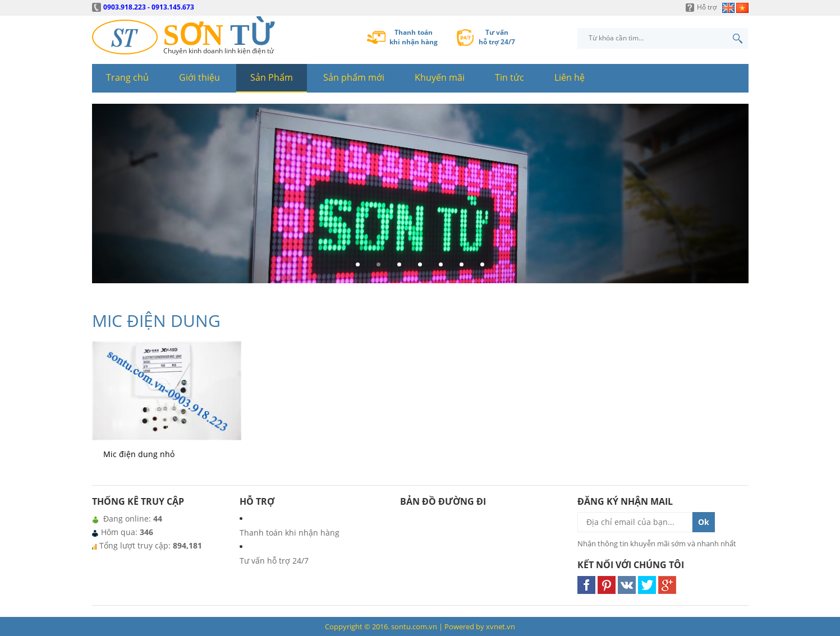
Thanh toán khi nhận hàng (290, 533)
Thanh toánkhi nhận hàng (414, 37)
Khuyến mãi (440, 77)
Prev (104, 198)
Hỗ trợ (707, 7)
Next (737, 198)
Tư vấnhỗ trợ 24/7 (497, 37)
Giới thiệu (199, 77)
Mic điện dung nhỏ (139, 454)
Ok (704, 522)
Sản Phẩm (272, 77)
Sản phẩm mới (354, 77)
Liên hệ (570, 77)
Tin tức (509, 77)
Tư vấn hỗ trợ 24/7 (274, 561)
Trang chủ (127, 77)
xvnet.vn (501, 626)
